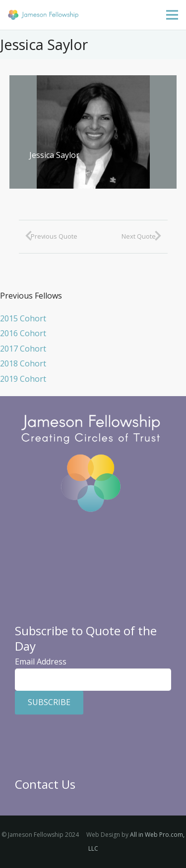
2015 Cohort (23, 318)
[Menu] (172, 15)
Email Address (41, 662)
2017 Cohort (23, 349)
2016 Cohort (23, 333)
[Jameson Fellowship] (43, 15)
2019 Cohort (23, 379)
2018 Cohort (23, 363)
